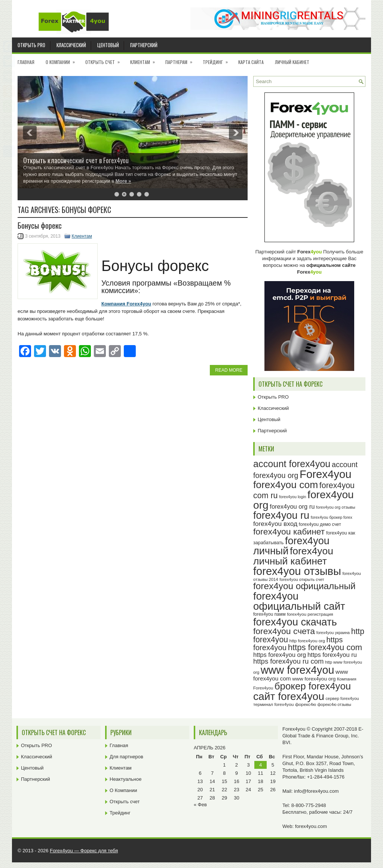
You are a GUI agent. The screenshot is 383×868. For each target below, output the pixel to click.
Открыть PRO (31, 45)
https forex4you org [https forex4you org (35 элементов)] (280, 655)
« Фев (200, 805)
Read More (229, 370)
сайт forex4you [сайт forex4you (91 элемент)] (289, 696)
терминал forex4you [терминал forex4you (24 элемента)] (273, 704)
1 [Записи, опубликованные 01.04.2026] (224, 765)
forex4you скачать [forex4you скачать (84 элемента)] (295, 622)
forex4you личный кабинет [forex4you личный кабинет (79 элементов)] (293, 556)
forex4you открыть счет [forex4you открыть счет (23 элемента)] (302, 579)
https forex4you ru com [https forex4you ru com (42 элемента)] (289, 661)
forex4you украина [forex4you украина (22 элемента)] (333, 633)
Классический (71, 45)
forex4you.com (311, 826)
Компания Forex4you (126, 304)
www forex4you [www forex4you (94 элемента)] (298, 670)
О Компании (63, 60)
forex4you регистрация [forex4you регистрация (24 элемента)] (310, 614)
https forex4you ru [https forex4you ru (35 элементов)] (332, 655)
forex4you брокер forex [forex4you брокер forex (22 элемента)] (332, 517)
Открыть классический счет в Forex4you (76, 160)
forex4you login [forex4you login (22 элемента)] (292, 497)
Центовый (108, 45)
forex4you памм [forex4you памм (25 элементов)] (269, 614)
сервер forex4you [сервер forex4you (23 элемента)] (342, 698)
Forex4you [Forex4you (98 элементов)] (326, 474)
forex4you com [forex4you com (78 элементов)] (286, 485)
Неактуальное (125, 779)
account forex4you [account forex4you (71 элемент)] (292, 464)
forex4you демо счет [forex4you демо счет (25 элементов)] (320, 524)
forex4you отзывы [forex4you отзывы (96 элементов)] (297, 571)
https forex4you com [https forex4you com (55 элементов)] (325, 647)
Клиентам (145, 60)
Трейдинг (218, 60)
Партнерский (144, 45)
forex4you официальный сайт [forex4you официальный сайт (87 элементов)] (299, 601)
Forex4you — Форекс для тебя (84, 851)
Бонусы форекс (40, 225)
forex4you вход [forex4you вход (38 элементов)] (275, 524)
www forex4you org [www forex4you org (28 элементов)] (314, 679)
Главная (26, 62)
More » (123, 181)
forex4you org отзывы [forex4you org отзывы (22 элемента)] (336, 507)
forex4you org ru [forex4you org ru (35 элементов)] (292, 506)
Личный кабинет (292, 62)
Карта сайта (251, 62)
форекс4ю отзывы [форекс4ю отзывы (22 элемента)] (334, 704)
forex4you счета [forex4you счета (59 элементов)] (284, 631)
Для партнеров (126, 757)
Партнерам (181, 60)
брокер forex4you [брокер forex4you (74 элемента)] (313, 686)
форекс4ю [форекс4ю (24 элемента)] (306, 704)
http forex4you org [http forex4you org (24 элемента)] (307, 641)
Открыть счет (105, 60)
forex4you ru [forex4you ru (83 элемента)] (281, 515)
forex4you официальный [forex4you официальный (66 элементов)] (304, 586)
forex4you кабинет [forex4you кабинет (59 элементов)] (289, 532)
